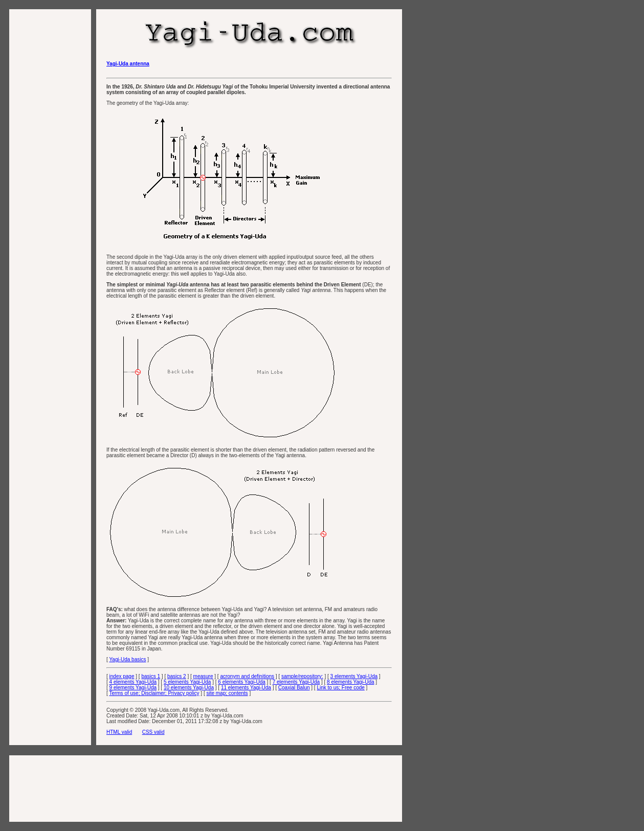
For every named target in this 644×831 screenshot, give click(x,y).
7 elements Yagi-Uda (296, 682)
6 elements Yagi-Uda (241, 682)
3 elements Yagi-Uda (354, 676)
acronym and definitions (247, 676)
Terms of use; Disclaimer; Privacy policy (154, 693)
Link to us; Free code (340, 688)
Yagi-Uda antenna (128, 64)
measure (203, 676)
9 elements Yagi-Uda (133, 688)
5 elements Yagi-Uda (187, 682)
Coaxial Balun (294, 688)
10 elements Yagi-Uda (189, 688)
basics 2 (177, 676)
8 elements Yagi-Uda (350, 682)
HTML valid (119, 732)
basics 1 (151, 676)
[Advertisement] (50, 173)
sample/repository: (302, 676)
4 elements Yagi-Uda (133, 682)
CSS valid (153, 732)
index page (122, 676)
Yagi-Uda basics (127, 659)
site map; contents (227, 693)
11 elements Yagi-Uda (246, 688)
